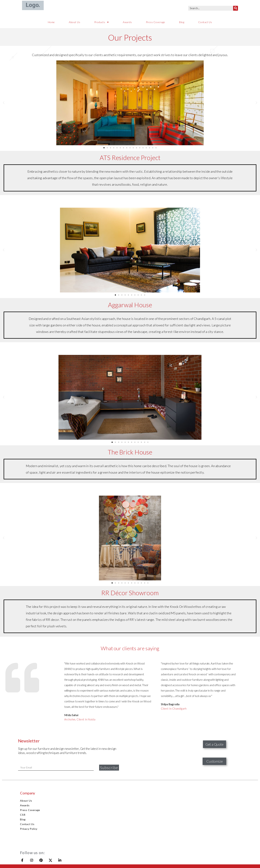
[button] (104, 148)
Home (51, 22)
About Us (74, 22)
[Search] (236, 8)
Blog (182, 22)
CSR (23, 815)
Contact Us (205, 22)
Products (102, 22)
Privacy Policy (29, 829)
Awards (127, 22)
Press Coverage (156, 22)
